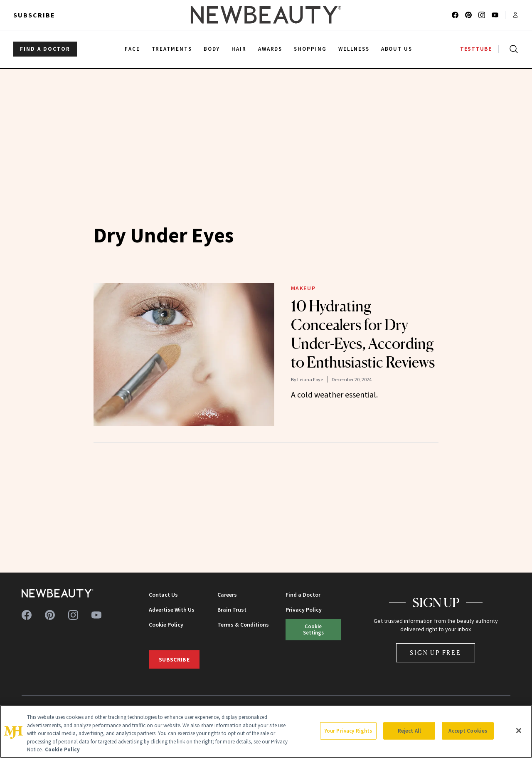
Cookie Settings (313, 629)
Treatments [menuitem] (172, 49)
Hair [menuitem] (239, 49)
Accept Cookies (468, 731)
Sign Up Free (436, 653)
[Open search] (512, 49)
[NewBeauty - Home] (266, 15)
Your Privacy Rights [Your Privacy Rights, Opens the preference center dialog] (348, 731)
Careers (227, 595)
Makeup (303, 288)
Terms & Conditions (243, 625)
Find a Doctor (303, 595)
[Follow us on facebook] (455, 15)
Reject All (409, 731)
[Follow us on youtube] (495, 15)
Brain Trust (232, 610)
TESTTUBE (476, 49)
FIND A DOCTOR (45, 49)
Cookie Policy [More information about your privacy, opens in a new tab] (62, 749)
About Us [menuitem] (397, 49)
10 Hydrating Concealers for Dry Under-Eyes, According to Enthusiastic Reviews (363, 334)
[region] (266, 731)
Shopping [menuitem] (310, 49)
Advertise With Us (172, 610)
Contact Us (163, 595)
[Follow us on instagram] (482, 15)
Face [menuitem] (132, 49)
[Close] (519, 731)
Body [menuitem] (212, 49)
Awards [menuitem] (270, 49)
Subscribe (34, 15)
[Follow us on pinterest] (468, 15)
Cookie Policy (166, 625)
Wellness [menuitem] (354, 49)
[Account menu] (515, 15)
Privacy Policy (304, 610)
